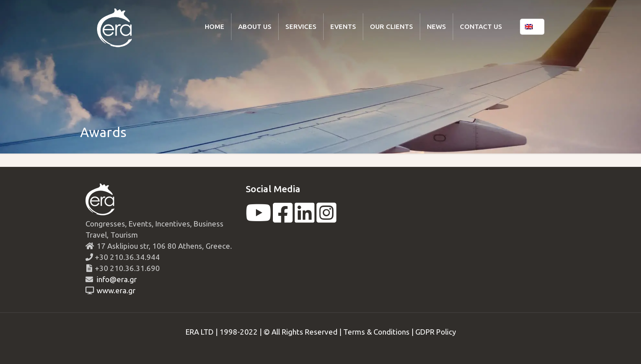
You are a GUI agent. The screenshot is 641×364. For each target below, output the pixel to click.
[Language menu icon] (532, 27)
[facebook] (283, 218)
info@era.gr (116, 279)
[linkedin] (305, 218)
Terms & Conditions (376, 332)
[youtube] (258, 218)
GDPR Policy (436, 332)
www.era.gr (114, 290)
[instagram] (327, 218)
